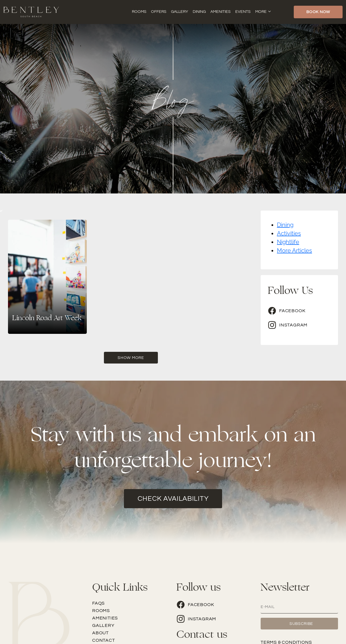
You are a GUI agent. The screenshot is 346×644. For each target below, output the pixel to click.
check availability (173, 499)
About (100, 633)
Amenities (221, 12)
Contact (104, 640)
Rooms (139, 12)
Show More (131, 358)
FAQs (98, 603)
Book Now (318, 12)
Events (243, 12)
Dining (199, 12)
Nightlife (288, 242)
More (261, 12)
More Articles (294, 251)
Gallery (180, 12)
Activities (289, 233)
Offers (159, 12)
